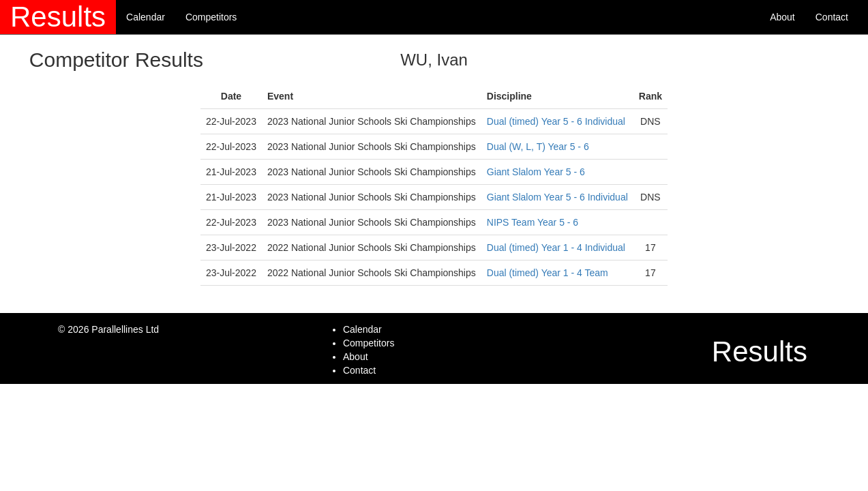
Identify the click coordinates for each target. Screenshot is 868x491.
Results (58, 17)
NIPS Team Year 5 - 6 (533, 222)
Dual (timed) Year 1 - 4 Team (548, 273)
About (782, 17)
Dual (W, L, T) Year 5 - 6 (538, 147)
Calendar (146, 17)
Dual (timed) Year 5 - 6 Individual (556, 121)
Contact (832, 17)
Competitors (211, 17)
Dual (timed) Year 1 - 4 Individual (556, 248)
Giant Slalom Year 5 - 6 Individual (557, 197)
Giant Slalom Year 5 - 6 (536, 172)
